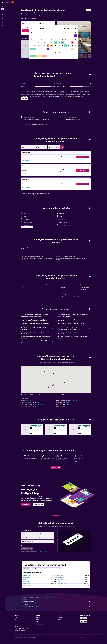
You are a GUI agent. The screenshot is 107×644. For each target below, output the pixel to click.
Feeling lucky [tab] (46, 569)
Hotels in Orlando (60, 579)
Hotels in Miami (59, 581)
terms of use (39, 551)
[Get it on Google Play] (84, 618)
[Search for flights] (2, 6)
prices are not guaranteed (51, 598)
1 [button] (41, 36)
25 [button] (51, 46)
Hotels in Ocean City (28, 585)
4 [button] (51, 36)
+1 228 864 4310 (25, 17)
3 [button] (48, 36)
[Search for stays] (2, 9)
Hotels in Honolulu (27, 578)
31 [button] (48, 49)
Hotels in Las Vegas (60, 576)
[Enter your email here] (39, 542)
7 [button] (38, 39)
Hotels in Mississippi (53, 7)
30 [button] (45, 49)
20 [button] (35, 46)
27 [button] (35, 49)
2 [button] (45, 36)
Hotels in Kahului (27, 579)
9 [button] (45, 39)
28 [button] (38, 49)
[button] (2, 2)
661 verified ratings (32, 19)
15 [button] (41, 42)
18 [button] (51, 42)
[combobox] (39, 534)
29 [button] (41, 49)
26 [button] (32, 49)
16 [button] (45, 42)
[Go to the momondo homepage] (9, 2)
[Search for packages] (2, 15)
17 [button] (48, 42)
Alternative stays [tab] (36, 569)
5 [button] (32, 39)
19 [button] (32, 46)
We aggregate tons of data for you (57, 604)
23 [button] (45, 46)
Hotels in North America (31, 7)
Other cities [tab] (27, 569)
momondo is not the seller (57, 602)
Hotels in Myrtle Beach (28, 581)
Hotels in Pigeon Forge (61, 583)
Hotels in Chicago (27, 583)
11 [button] (51, 39)
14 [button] (38, 42)
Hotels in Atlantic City (61, 585)
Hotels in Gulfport (62, 7)
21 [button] (38, 46)
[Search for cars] (2, 12)
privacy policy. (45, 551)
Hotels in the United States (43, 7)
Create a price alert (78, 460)
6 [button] (35, 39)
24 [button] (48, 46)
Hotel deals (23, 7)
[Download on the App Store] (84, 621)
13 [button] (35, 42)
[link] (56, 467)
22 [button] (41, 46)
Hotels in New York (27, 576)
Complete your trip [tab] (56, 569)
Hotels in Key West (60, 578)
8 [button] (41, 39)
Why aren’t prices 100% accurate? (57, 607)
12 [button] (32, 42)
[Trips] (2, 19)
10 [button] (48, 39)
